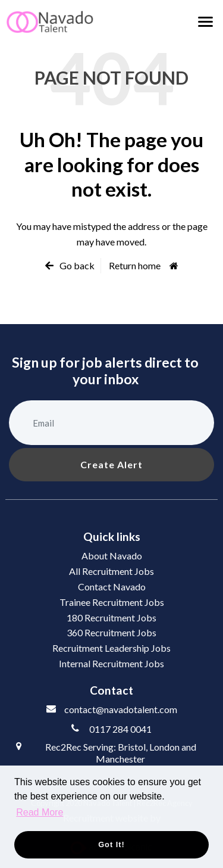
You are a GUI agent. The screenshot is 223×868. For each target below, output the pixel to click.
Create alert (111, 464)
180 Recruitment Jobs (111, 617)
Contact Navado (112, 587)
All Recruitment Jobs (111, 571)
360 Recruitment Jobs (111, 632)
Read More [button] (40, 812)
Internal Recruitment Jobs (111, 663)
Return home (135, 265)
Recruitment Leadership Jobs (111, 648)
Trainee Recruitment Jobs (112, 602)
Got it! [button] (111, 844)
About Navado (112, 556)
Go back (77, 265)
